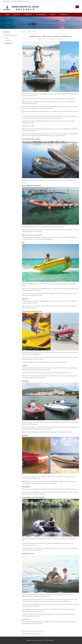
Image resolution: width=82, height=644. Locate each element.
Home (24, 32)
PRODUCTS (28, 15)
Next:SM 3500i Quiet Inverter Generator (32, 634)
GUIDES (53, 15)
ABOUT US (17, 15)
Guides (29, 32)
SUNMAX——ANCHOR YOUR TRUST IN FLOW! (17, 1)
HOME (7, 15)
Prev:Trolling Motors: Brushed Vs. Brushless (33, 631)
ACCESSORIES (41, 15)
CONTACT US (64, 15)
